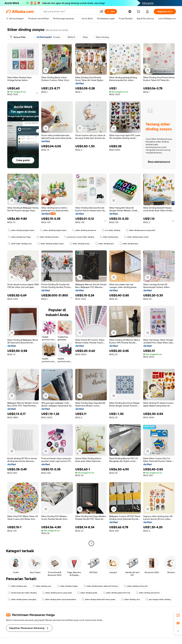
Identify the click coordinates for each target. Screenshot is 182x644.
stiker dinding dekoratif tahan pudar (99, 599)
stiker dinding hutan (80, 244)
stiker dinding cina (42, 586)
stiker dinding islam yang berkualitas (59, 599)
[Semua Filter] (18, 37)
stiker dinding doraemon (84, 230)
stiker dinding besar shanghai (22, 599)
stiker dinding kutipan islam (21, 230)
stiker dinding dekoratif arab (117, 593)
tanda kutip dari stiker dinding (22, 593)
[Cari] (111, 12)
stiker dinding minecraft (136, 586)
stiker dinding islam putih (136, 237)
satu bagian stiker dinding (158, 599)
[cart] (139, 12)
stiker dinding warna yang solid (141, 230)
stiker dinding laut (105, 244)
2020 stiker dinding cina (20, 244)
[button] (101, 12)
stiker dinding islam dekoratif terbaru (101, 586)
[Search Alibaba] (70, 12)
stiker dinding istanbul (48, 237)
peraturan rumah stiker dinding (79, 237)
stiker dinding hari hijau (19, 237)
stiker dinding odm (17, 586)
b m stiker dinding (111, 230)
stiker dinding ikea (109, 237)
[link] (178, 615)
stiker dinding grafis (87, 593)
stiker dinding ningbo (67, 586)
